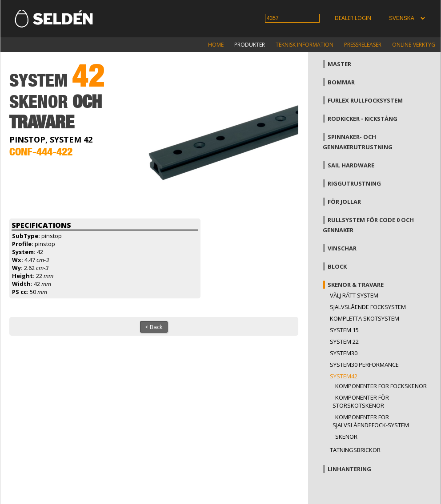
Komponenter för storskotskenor (361, 401)
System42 (344, 376)
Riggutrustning (354, 183)
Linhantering (349, 469)
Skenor (346, 437)
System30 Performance (364, 365)
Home (216, 45)
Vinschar (342, 248)
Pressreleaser (363, 45)
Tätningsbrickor (355, 450)
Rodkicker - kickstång (363, 119)
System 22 (344, 341)
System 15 (344, 330)
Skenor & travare (356, 285)
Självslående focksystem (368, 307)
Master (339, 64)
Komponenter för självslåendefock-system (371, 421)
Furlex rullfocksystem (365, 100)
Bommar (341, 82)
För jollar (344, 202)
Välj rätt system (354, 295)
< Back (154, 327)
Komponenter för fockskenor (381, 386)
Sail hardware (351, 165)
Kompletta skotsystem (365, 318)
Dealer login (353, 18)
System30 (344, 353)
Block (337, 266)
